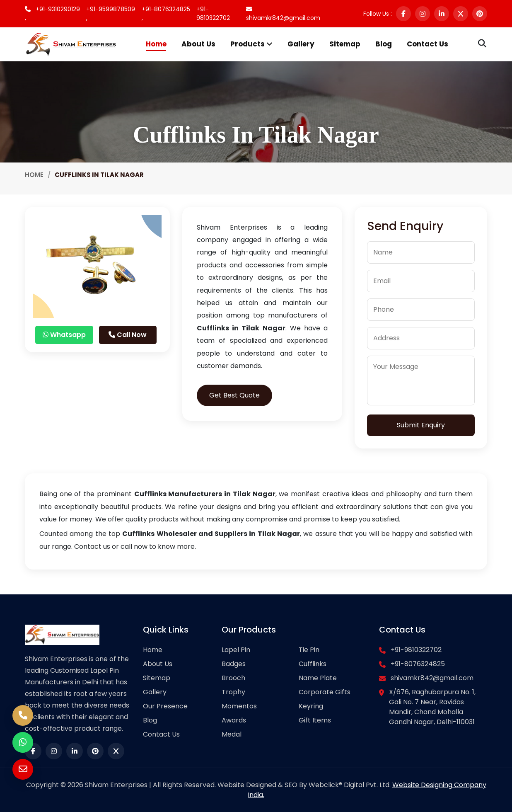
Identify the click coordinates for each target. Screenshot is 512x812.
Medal (232, 734)
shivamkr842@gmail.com (283, 14)
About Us (198, 44)
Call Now (128, 335)
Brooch (233, 678)
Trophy (233, 692)
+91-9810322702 (213, 13)
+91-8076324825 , (166, 13)
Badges (234, 664)
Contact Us (427, 44)
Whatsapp (64, 335)
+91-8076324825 (418, 664)
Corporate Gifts (325, 692)
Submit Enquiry (421, 425)
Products (251, 44)
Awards (234, 720)
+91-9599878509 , (111, 13)
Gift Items (315, 720)
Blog (384, 44)
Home (156, 44)
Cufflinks (313, 664)
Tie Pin (309, 650)
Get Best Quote (234, 395)
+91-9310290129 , (52, 13)
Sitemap (345, 44)
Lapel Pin (236, 650)
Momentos (239, 706)
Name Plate (318, 678)
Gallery (301, 44)
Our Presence (165, 706)
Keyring (311, 706)
